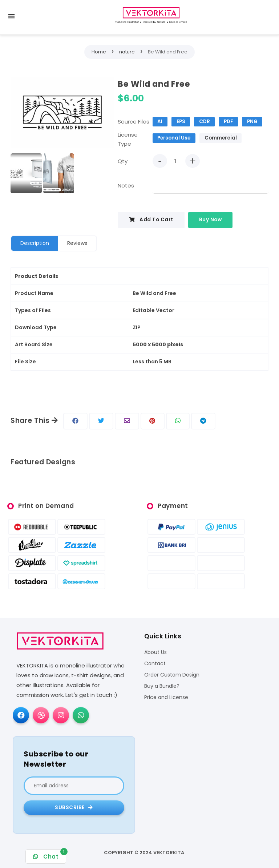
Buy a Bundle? (162, 686)
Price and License (166, 697)
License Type (128, 139)
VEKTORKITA (169, 853)
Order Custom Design (172, 675)
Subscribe (74, 808)
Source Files (134, 122)
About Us (155, 652)
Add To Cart (151, 220)
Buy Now (211, 220)
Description (35, 243)
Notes (126, 185)
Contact (155, 664)
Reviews (77, 243)
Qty (123, 161)
